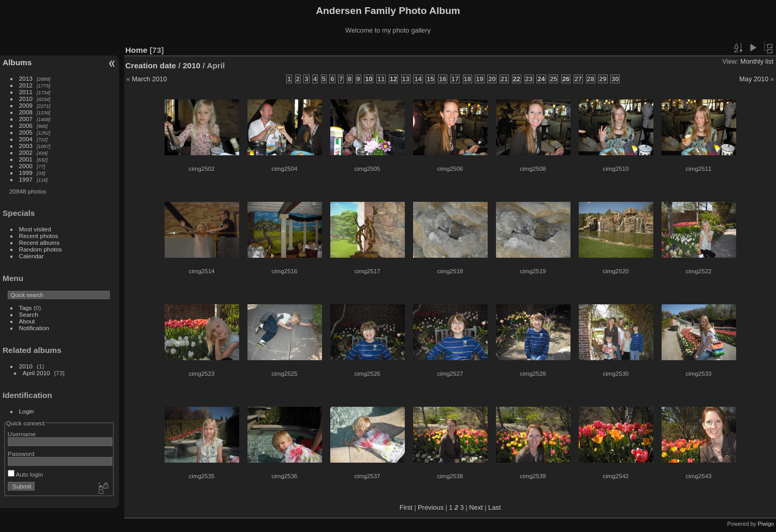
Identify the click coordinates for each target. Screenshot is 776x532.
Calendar (32, 256)
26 (566, 79)
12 (393, 79)
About (27, 321)
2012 (26, 85)
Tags (26, 308)
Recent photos (39, 236)
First (406, 507)
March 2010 (150, 79)
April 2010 (36, 373)
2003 (26, 146)
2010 (26, 99)
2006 (26, 125)
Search (29, 314)
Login (27, 411)
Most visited (35, 229)
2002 (26, 152)
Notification (34, 328)
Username (22, 434)
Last (494, 507)
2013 (26, 78)
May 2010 (754, 79)
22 (517, 79)
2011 (26, 92)
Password (21, 454)
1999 (26, 173)
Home (136, 50)
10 (369, 79)
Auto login (25, 474)
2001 (26, 159)
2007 (26, 119)
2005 (26, 132)
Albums (17, 62)
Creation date (151, 65)
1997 (26, 179)
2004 (26, 139)
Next (476, 507)
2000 (26, 166)
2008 (26, 112)
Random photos (41, 249)
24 (541, 79)
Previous (431, 507)
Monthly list (757, 61)
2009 (26, 105)
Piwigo (766, 524)
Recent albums (39, 242)
